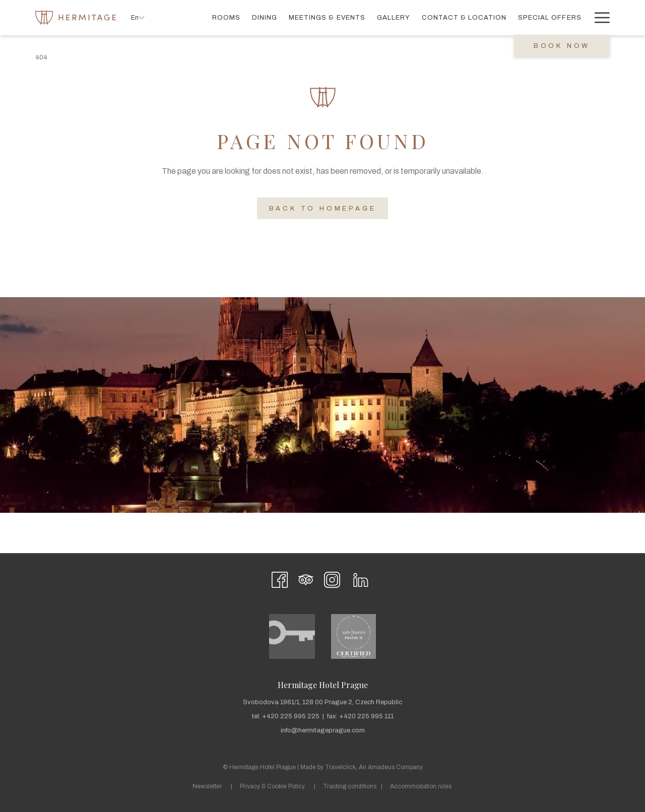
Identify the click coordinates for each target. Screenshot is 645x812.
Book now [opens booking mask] (562, 46)
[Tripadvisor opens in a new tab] (306, 579)
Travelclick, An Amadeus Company (374, 767)
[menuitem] (227, 17)
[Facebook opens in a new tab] (280, 579)
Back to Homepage (323, 209)
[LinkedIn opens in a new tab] (361, 579)
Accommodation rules (421, 786)
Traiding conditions (350, 786)
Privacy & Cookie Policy (272, 786)
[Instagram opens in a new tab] (332, 579)
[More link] (598, 17)
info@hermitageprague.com (323, 730)
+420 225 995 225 (291, 716)
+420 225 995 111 (366, 716)
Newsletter (207, 786)
